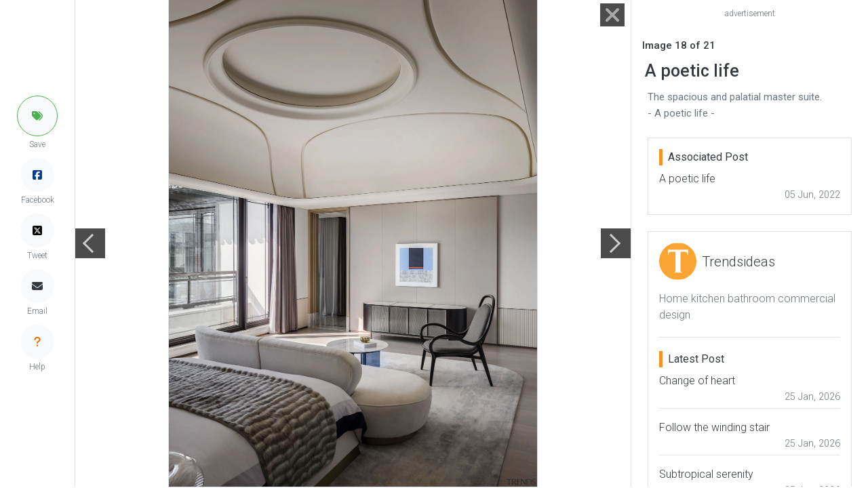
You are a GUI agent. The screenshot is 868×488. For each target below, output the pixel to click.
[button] (37, 116)
